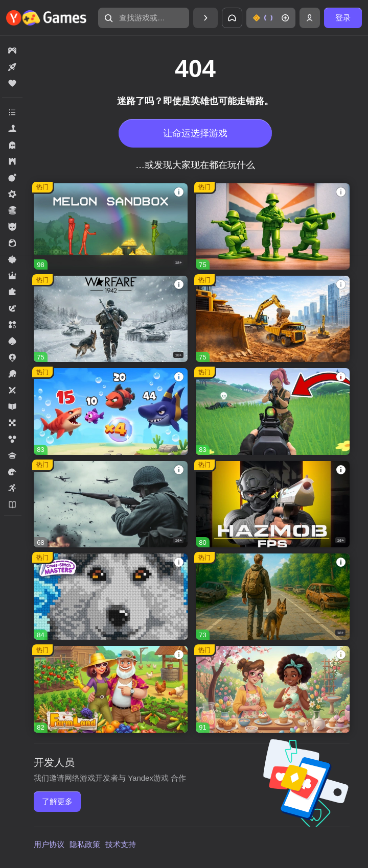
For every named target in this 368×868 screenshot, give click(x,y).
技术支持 (121, 844)
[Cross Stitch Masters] (111, 597)
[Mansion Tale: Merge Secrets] (273, 689)
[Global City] (273, 319)
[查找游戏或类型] (144, 18)
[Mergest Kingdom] (111, 411)
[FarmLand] (111, 689)
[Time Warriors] (273, 226)
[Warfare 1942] (111, 319)
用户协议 (49, 844)
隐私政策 (85, 844)
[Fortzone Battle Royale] (273, 411)
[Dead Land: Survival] (273, 597)
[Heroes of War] (111, 504)
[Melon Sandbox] (111, 226)
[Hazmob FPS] (273, 504)
